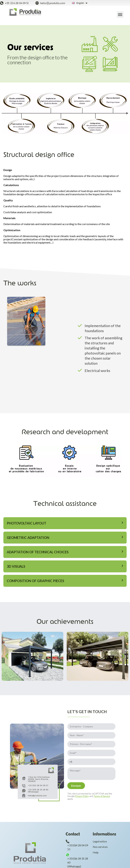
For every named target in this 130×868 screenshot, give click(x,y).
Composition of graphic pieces (35, 581)
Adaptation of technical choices (38, 552)
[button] (7, 686)
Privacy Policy (82, 796)
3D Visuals (16, 566)
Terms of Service (102, 796)
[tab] (65, 523)
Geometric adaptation (28, 538)
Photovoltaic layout (26, 523)
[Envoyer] (76, 786)
